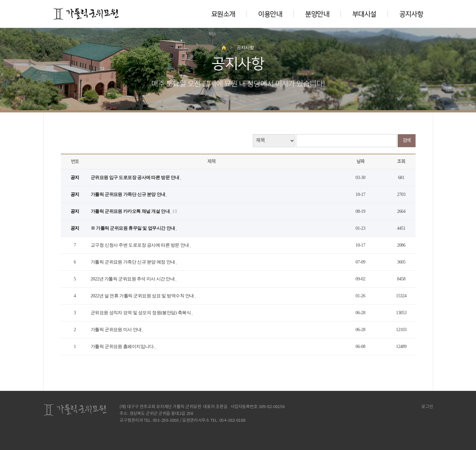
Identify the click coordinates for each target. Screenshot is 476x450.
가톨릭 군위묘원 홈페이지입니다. (123, 347)
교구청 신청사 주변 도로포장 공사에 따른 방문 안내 (140, 245)
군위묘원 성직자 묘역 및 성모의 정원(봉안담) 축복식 (141, 313)
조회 (401, 162)
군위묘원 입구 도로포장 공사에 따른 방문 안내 (135, 178)
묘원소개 (223, 14)
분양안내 (317, 14)
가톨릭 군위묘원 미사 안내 (117, 330)
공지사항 (411, 14)
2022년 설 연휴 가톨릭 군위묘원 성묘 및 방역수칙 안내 (143, 296)
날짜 (360, 162)
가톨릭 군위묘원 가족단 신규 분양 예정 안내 (133, 262)
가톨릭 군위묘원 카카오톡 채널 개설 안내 (131, 211)
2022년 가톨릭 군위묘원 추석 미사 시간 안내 (133, 279)
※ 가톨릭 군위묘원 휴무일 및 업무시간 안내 (133, 228)
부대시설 (364, 14)
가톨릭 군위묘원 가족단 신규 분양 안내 (129, 194)
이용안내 (270, 14)
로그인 (425, 407)
